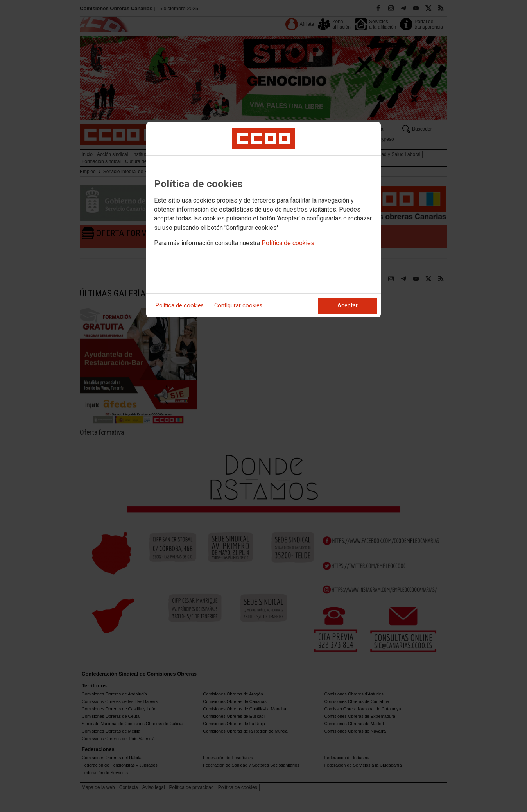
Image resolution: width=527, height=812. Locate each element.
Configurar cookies (238, 306)
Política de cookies (288, 243)
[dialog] (263, 220)
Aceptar (348, 306)
